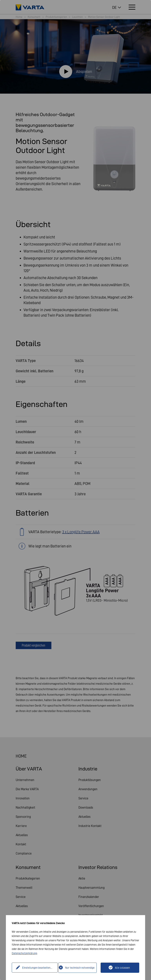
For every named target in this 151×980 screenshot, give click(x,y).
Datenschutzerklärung (24, 953)
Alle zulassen (122, 968)
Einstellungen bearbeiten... (35, 968)
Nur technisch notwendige (80, 968)
